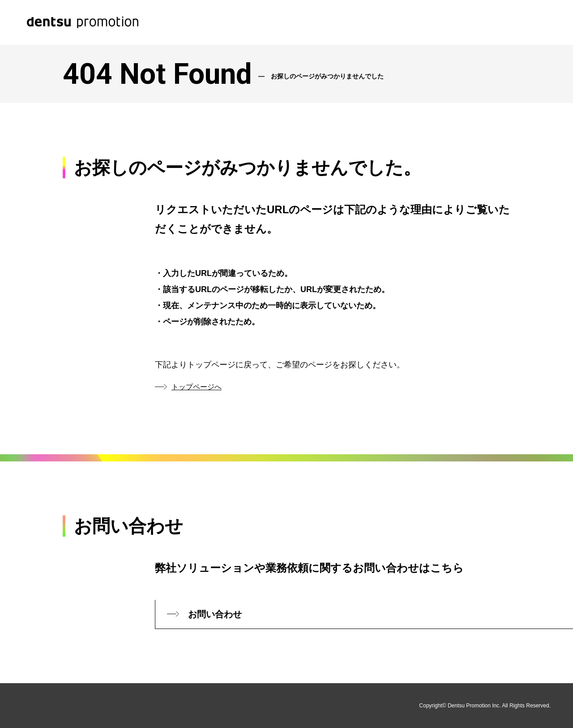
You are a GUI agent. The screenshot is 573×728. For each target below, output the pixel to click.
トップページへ (197, 387)
